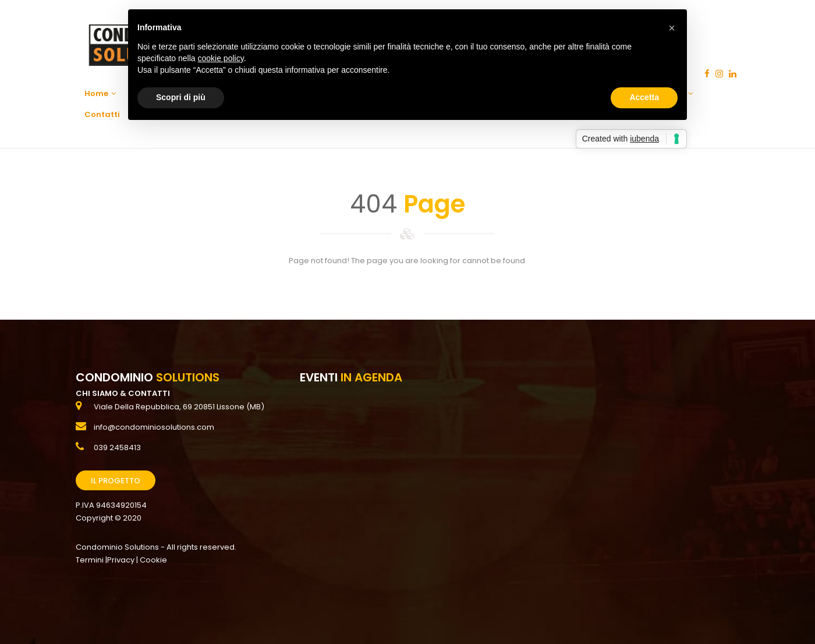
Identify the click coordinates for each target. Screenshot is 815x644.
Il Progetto (116, 481)
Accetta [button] (644, 97)
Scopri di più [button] (181, 97)
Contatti (102, 114)
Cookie (153, 560)
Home (100, 93)
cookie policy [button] (221, 58)
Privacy (121, 560)
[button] (672, 28)
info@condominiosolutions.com (154, 427)
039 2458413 (117, 447)
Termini (90, 560)
